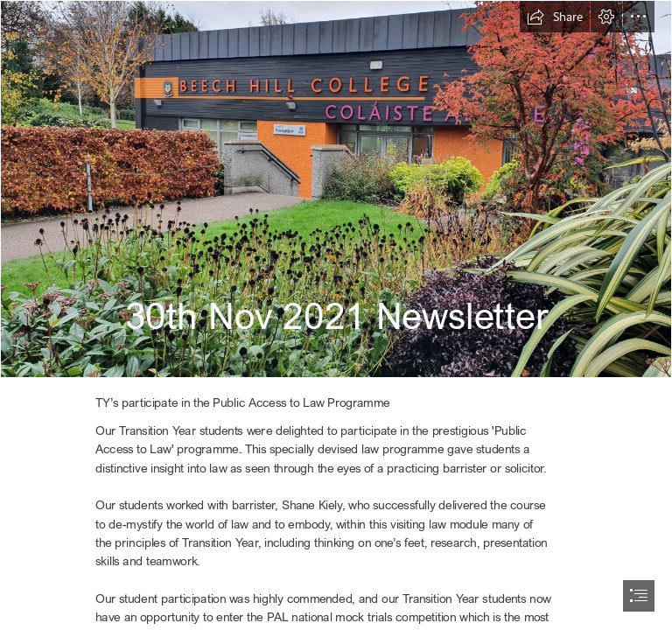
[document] (336, 315)
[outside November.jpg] (336, 189)
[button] (555, 17)
